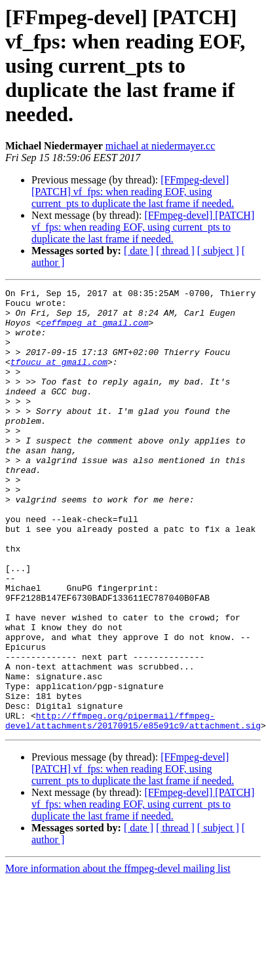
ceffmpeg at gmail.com (95, 330)
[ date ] (139, 251)
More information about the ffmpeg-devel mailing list (118, 957)
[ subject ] (218, 251)
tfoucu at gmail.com (59, 377)
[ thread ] (175, 251)
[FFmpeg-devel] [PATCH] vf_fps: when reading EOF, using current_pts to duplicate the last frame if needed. (133, 192)
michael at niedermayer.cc (160, 146)
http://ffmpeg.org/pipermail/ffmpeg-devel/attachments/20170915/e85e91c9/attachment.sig (133, 808)
